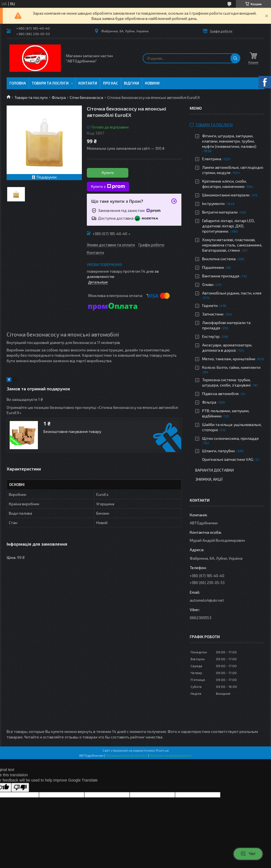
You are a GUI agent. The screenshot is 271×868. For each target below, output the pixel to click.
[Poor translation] (20, 787)
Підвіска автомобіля (220, 394)
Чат (248, 854)
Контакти (88, 83)
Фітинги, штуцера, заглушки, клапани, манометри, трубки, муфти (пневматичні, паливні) (229, 141)
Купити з (108, 186)
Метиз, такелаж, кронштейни (229, 359)
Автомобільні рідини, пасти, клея (232, 293)
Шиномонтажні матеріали (226, 195)
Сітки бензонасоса (86, 97)
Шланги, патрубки (218, 451)
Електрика (212, 159)
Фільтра (59, 97)
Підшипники (213, 267)
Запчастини (213, 314)
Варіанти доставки (214, 470)
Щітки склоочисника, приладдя (230, 438)
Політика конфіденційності (171, 755)
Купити (108, 173)
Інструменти (213, 203)
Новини (152, 83)
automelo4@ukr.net (207, 600)
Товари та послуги (50, 83)
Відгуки (131, 83)
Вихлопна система (219, 259)
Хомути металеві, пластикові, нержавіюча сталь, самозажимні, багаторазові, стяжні (232, 245)
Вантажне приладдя (221, 276)
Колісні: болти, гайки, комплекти (231, 367)
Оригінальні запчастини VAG (228, 459)
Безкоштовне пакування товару (72, 431)
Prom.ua (162, 750)
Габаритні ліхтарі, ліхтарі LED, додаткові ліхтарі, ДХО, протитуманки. (228, 226)
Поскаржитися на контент (127, 755)
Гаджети (210, 305)
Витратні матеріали (220, 212)
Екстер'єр (211, 336)
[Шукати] (235, 58)
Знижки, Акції (209, 479)
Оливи (208, 284)
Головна (18, 83)
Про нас (110, 83)
